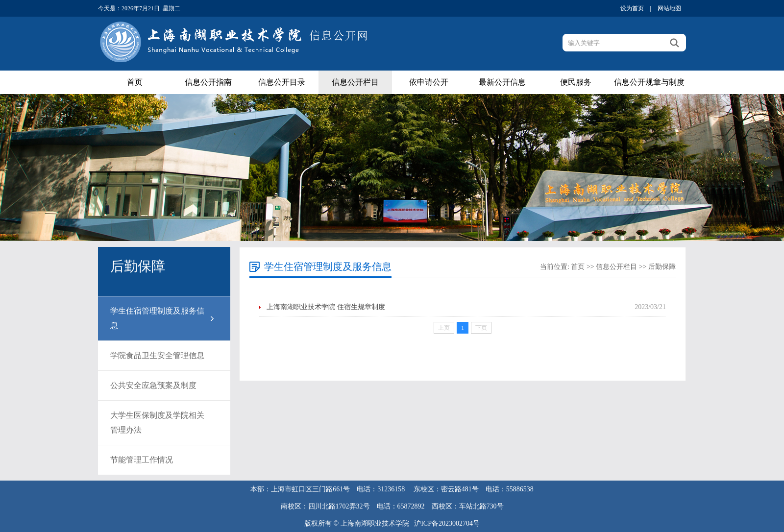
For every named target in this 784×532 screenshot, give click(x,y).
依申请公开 (429, 82)
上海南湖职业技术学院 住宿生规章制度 (326, 307)
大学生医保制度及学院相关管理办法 (157, 423)
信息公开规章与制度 (649, 82)
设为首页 (632, 8)
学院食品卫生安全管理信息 (157, 355)
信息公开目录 (282, 82)
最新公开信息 (502, 82)
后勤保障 (662, 267)
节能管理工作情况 (142, 460)
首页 (135, 82)
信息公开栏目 (355, 82)
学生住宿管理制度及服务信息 (157, 318)
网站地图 (669, 8)
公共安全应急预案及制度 (153, 385)
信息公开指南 (208, 82)
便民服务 (576, 82)
